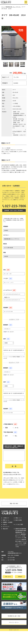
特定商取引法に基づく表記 (14, 616)
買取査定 (20, 577)
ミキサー (21, 543)
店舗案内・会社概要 (8, 522)
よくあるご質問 (19, 524)
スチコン (23, 541)
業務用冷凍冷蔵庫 (20, 529)
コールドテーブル (20, 538)
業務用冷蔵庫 (23, 531)
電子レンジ (18, 545)
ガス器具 (19, 541)
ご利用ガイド (6, 518)
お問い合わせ (8, 577)
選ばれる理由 (19, 520)
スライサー (23, 545)
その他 (17, 547)
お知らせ (5, 524)
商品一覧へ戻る (14, 503)
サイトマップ (6, 527)
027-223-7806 (14, 206)
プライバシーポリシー (9, 474)
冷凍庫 (25, 543)
